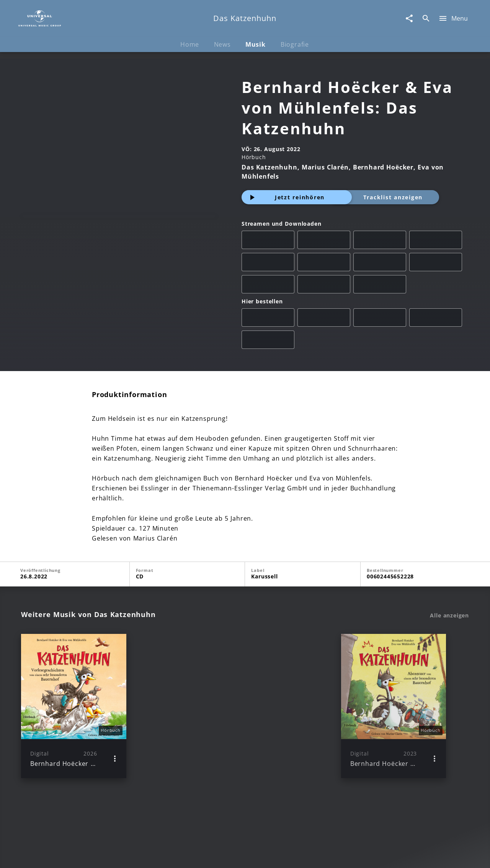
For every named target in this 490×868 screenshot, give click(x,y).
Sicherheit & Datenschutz (205, 855)
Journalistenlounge (351, 855)
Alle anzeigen (449, 616)
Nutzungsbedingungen (283, 855)
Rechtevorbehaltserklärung (121, 855)
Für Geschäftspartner (417, 855)
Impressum (58, 855)
